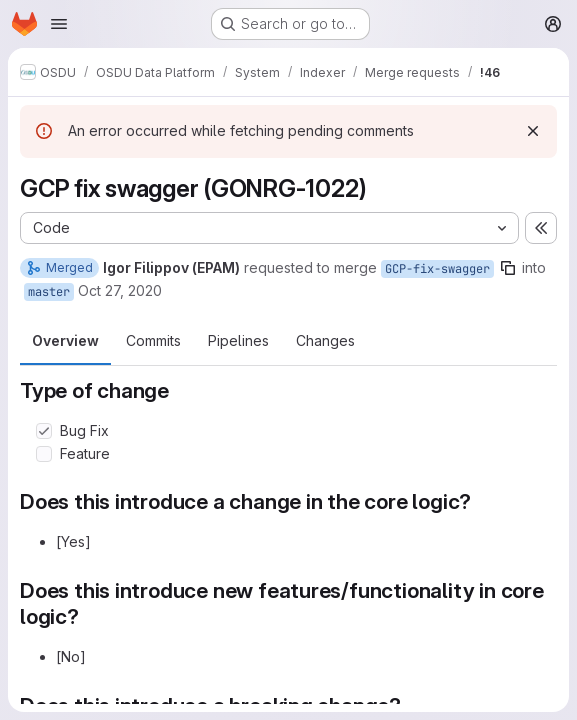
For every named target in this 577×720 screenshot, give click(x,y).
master (49, 292)
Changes (325, 340)
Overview (65, 340)
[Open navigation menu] (59, 24)
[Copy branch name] (508, 268)
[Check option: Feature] (44, 454)
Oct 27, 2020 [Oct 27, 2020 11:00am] (120, 290)
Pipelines (238, 340)
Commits (153, 340)
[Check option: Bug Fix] (44, 431)
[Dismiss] (533, 131)
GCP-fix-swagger (437, 269)
